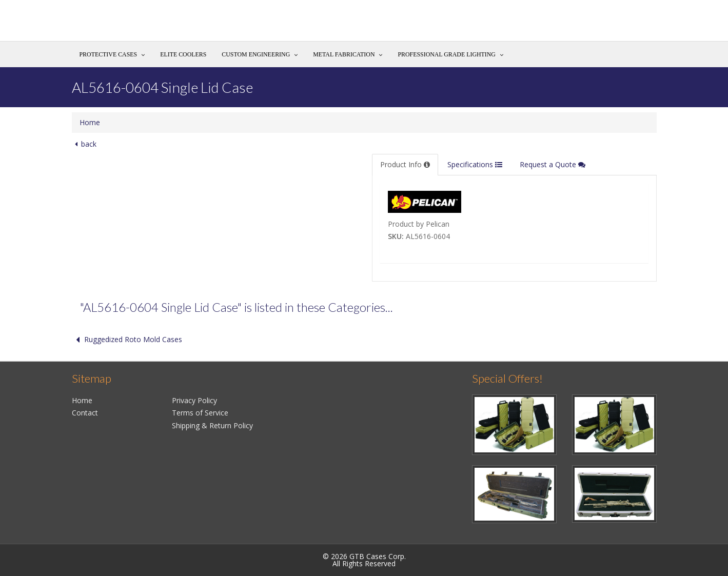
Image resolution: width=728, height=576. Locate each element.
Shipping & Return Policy (212, 425)
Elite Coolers (183, 54)
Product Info (405, 164)
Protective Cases (109, 54)
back (84, 144)
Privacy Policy (194, 400)
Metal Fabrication (344, 54)
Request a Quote (553, 164)
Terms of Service (200, 413)
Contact (85, 413)
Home (90, 122)
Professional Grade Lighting (446, 54)
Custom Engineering (256, 54)
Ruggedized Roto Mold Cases (127, 339)
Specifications (475, 164)
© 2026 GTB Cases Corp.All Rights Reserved (364, 560)
